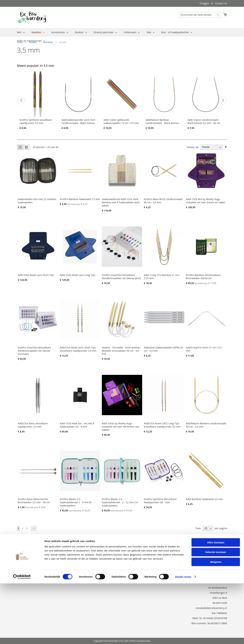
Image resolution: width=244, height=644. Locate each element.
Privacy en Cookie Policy (30, 567)
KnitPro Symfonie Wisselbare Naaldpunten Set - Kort (160, 501)
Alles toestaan (216, 603)
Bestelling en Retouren (30, 553)
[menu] (122, 37)
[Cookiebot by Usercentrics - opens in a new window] (22, 637)
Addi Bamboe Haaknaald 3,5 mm (204, 499)
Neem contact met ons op (32, 557)
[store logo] (32, 17)
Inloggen (205, 3)
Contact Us (221, 3)
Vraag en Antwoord (28, 562)
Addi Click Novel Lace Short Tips (36, 275)
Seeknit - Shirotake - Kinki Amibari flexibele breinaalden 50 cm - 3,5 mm (121, 351)
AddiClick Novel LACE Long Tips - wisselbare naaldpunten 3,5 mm (162, 425)
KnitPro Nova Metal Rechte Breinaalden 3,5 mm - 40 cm (34, 501)
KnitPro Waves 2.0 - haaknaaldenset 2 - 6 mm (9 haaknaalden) (76, 502)
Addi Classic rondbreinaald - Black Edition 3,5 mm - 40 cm (204, 121)
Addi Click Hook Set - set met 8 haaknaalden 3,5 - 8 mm (77, 425)
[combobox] (200, 15)
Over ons (22, 548)
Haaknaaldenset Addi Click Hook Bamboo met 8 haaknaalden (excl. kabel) (121, 202)
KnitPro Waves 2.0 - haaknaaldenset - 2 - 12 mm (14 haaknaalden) (120, 502)
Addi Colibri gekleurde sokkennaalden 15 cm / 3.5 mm (121, 121)
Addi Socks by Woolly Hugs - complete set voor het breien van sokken (121, 427)
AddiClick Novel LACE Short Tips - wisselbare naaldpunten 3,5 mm (79, 349)
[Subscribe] (218, 549)
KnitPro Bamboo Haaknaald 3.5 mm (80, 199)
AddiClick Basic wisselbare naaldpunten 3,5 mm (33, 425)
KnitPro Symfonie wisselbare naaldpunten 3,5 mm (36, 121)
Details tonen (183, 637)
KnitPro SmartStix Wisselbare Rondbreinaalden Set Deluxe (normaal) (34, 351)
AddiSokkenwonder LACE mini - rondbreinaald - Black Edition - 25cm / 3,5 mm (79, 123)
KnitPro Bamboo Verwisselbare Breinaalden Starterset (203, 277)
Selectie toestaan (216, 613)
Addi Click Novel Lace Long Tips (78, 275)
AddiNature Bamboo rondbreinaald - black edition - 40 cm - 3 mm (163, 123)
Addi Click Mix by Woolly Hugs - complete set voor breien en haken (206, 201)
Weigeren (216, 622)
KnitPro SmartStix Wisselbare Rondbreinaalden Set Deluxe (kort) (121, 277)
